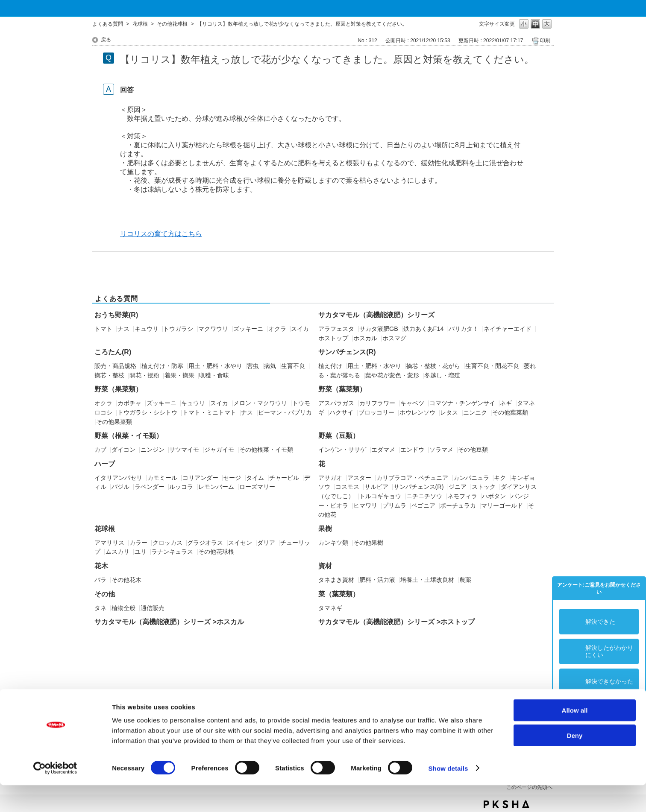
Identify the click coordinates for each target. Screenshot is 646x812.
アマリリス (109, 543)
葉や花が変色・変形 (392, 375)
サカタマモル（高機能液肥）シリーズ (376, 315)
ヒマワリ (365, 505)
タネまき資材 (336, 580)
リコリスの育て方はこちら (161, 234)
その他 (105, 594)
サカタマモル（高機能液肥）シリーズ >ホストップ (396, 622)
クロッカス (167, 543)
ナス (123, 329)
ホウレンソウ (417, 412)
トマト (103, 329)
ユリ (141, 552)
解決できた (600, 622)
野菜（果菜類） (118, 389)
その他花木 (126, 580)
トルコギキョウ (380, 496)
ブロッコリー (376, 412)
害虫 (253, 366)
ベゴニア (423, 505)
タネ (100, 608)
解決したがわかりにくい (609, 651)
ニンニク (475, 412)
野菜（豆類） (339, 436)
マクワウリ (213, 329)
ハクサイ (341, 412)
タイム (255, 478)
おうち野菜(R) (116, 315)
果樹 (325, 529)
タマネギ (330, 608)
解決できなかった (609, 681)
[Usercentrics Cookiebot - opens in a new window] (55, 795)
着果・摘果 (179, 375)
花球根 (140, 24)
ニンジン (153, 450)
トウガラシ (178, 329)
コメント (597, 711)
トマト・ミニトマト (209, 412)
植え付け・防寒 (162, 366)
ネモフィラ (462, 496)
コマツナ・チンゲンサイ (462, 403)
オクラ (277, 329)
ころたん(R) (113, 352)
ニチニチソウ (424, 496)
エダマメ (383, 450)
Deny (575, 762)
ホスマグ (394, 338)
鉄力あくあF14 (424, 329)
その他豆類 (473, 450)
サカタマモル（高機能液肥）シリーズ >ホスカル (169, 622)
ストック (484, 487)
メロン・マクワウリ (260, 403)
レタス (449, 412)
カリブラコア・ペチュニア (412, 478)
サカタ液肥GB (379, 329)
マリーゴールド (502, 505)
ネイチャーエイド (508, 329)
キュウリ (147, 329)
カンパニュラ (471, 478)
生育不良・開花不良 (492, 366)
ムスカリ (117, 552)
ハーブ (105, 464)
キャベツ (412, 403)
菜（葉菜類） (339, 594)
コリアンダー (200, 478)
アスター (359, 478)
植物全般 (123, 608)
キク (500, 478)
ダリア (266, 543)
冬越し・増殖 (442, 375)
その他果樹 (368, 543)
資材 (325, 566)
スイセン (240, 543)
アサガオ (330, 478)
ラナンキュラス (172, 552)
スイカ (300, 329)
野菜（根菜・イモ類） (129, 436)
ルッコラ (181, 487)
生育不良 (293, 366)
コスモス (347, 487)
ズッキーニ (248, 329)
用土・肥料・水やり (215, 366)
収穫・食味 (214, 375)
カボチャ (129, 403)
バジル (120, 487)
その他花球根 (172, 24)
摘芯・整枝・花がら (433, 366)
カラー (138, 543)
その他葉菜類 (510, 412)
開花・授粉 (144, 375)
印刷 (545, 41)
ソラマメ (441, 450)
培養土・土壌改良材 (427, 580)
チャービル (284, 478)
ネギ (506, 403)
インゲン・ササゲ (342, 450)
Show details (448, 795)
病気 (270, 366)
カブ (100, 450)
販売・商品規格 (115, 366)
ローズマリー (257, 487)
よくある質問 (108, 24)
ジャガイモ (219, 450)
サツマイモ (184, 450)
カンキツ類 (333, 543)
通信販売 (153, 608)
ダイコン (123, 450)
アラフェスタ (336, 329)
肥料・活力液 (377, 580)
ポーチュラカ (458, 505)
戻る (106, 40)
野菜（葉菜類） (342, 389)
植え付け (330, 366)
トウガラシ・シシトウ (147, 412)
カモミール (162, 478)
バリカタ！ (464, 329)
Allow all (575, 737)
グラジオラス (205, 543)
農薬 (465, 580)
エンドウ (412, 450)
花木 (101, 566)
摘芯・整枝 (109, 375)
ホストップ (333, 338)
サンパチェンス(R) (347, 352)
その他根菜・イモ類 (266, 450)
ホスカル (365, 338)
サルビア (376, 487)
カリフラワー (377, 403)
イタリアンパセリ (118, 478)
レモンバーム (216, 487)
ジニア (458, 487)
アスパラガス (336, 403)
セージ (232, 478)
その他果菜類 (114, 422)
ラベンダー (150, 487)
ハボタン (494, 496)
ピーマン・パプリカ (285, 412)
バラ (100, 580)
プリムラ (394, 505)
